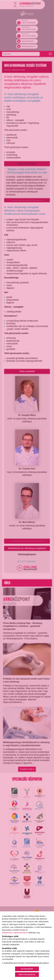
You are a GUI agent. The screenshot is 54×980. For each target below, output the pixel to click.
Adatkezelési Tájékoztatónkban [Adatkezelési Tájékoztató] (15, 933)
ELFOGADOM (27, 969)
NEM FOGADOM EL (27, 974)
